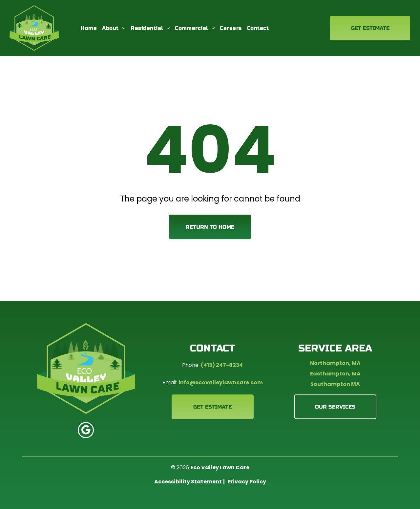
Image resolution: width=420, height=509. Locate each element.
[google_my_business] (86, 431)
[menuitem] (89, 28)
